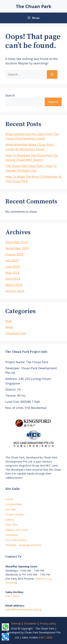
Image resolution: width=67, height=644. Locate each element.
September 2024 (17, 248)
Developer (12, 535)
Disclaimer (30, 623)
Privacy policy (48, 623)
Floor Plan (11, 525)
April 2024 (13, 279)
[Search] (52, 74)
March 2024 (14, 285)
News (9, 327)
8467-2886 (12, 596)
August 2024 (14, 254)
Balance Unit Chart (17, 530)
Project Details (15, 514)
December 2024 (17, 242)
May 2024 (12, 273)
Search (10, 95)
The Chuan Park (34, 6)
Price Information (16, 540)
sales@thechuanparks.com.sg (23, 609)
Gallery (10, 520)
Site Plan (11, 509)
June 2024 (12, 266)
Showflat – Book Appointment (24, 545)
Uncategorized (16, 333)
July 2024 (12, 260)
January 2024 (15, 291)
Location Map (14, 504)
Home (9, 499)
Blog (9, 321)
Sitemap (16, 623)
